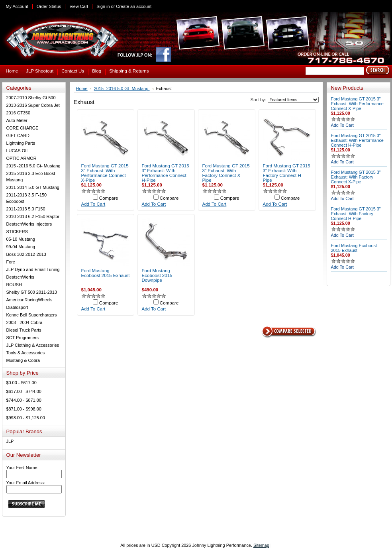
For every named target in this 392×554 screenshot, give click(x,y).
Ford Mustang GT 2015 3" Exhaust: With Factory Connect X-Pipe (226, 173)
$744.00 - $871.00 (24, 400)
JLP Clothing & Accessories (33, 345)
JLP (10, 441)
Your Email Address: (26, 483)
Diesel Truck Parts (24, 330)
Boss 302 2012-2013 (26, 254)
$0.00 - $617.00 (22, 383)
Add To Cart (93, 204)
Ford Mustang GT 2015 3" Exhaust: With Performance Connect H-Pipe (166, 173)
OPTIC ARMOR (22, 158)
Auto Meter (17, 120)
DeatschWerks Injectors (29, 224)
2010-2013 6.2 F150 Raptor (33, 216)
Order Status (49, 6)
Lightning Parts (21, 143)
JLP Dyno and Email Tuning (33, 269)
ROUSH (14, 285)
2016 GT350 (18, 113)
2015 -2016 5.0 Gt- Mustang (33, 166)
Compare (109, 198)
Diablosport (17, 307)
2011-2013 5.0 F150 (26, 209)
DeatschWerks (21, 277)
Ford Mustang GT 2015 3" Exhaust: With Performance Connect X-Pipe (105, 173)
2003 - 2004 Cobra (24, 322)
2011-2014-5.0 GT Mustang (33, 187)
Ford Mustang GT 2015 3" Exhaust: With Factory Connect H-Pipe (287, 173)
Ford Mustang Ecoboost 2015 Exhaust (106, 273)
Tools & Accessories (26, 353)
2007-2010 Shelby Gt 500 (31, 98)
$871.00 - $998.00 (24, 409)
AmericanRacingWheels (29, 300)
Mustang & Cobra (23, 360)
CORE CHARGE (23, 128)
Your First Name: (23, 468)
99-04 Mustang (21, 247)
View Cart (79, 6)
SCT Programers (23, 338)
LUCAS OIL (18, 151)
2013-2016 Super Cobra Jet (33, 105)
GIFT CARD (18, 136)
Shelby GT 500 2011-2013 (32, 292)
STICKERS (17, 232)
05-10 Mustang (21, 239)
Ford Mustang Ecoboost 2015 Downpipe (157, 275)
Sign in (103, 6)
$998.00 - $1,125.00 (26, 418)
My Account (17, 6)
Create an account (134, 6)
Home (82, 88)
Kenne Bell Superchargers (32, 315)
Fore (11, 262)
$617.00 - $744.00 (24, 391)
